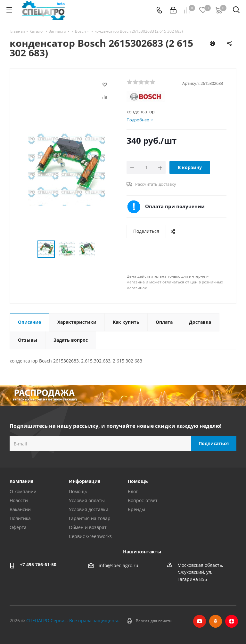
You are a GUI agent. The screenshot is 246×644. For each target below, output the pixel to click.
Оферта (18, 527)
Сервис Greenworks (90, 536)
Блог (133, 491)
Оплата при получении (175, 206)
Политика (20, 518)
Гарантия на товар (90, 518)
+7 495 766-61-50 (38, 564)
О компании (23, 491)
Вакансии (20, 509)
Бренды (136, 509)
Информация (85, 481)
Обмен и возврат (88, 527)
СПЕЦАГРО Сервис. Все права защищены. (73, 620)
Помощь (78, 491)
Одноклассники (216, 621)
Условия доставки (89, 509)
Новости (19, 500)
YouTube (200, 621)
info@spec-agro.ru (119, 565)
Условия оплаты (87, 500)
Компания (21, 481)
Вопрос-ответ (143, 500)
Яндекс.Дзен (232, 621)
